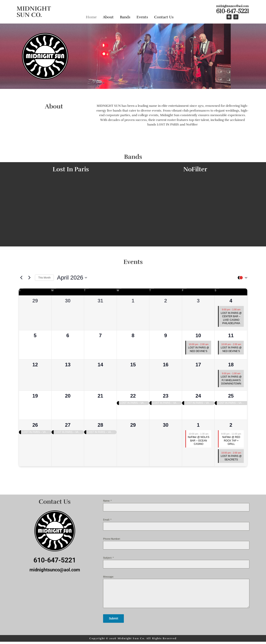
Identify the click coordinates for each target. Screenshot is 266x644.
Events (142, 16)
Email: (107, 520)
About (108, 16)
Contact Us (164, 16)
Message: (108, 577)
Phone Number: (112, 539)
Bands (125, 16)
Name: (107, 501)
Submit (114, 618)
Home (91, 16)
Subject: (108, 558)
